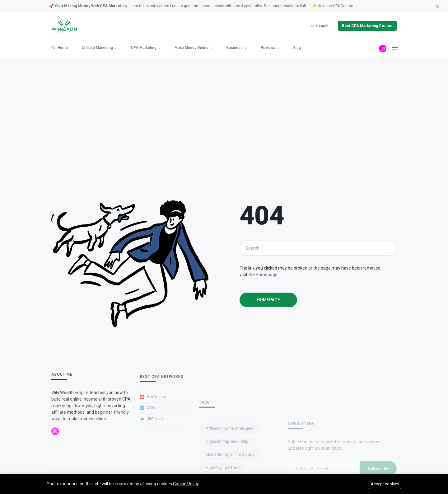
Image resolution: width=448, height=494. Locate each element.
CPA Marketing (144, 48)
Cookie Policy (186, 483)
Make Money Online (191, 48)
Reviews (268, 48)
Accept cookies (385, 484)
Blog (297, 48)
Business (235, 48)
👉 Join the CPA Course (335, 6)
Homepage (267, 275)
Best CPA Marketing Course (367, 26)
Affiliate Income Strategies (229, 470)
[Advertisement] (224, 129)
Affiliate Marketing (97, 48)
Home (60, 48)
